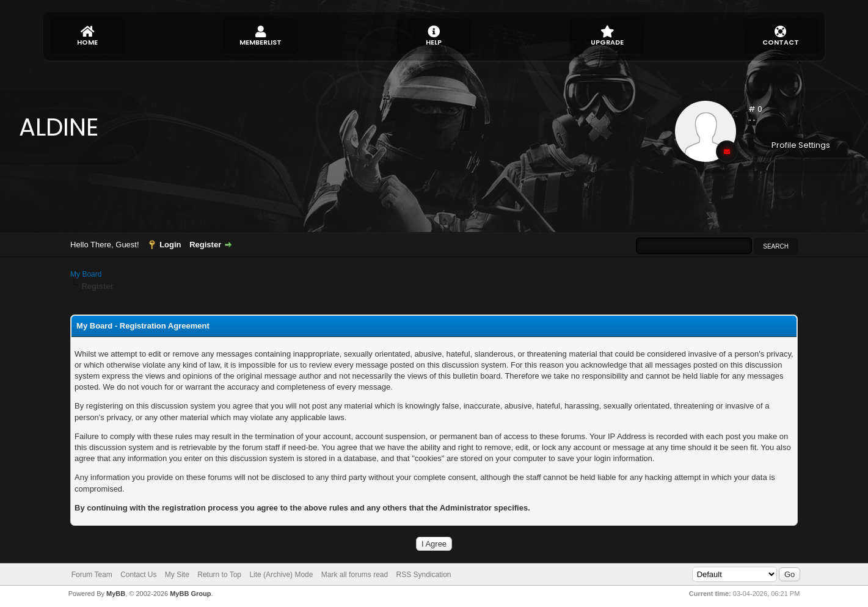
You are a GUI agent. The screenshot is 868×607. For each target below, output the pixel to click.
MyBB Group (190, 594)
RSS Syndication (424, 575)
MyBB (116, 594)
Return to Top (219, 575)
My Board (86, 274)
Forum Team (92, 575)
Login (170, 245)
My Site (177, 575)
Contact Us (138, 575)
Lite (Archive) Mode (281, 575)
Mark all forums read (355, 575)
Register (205, 245)
